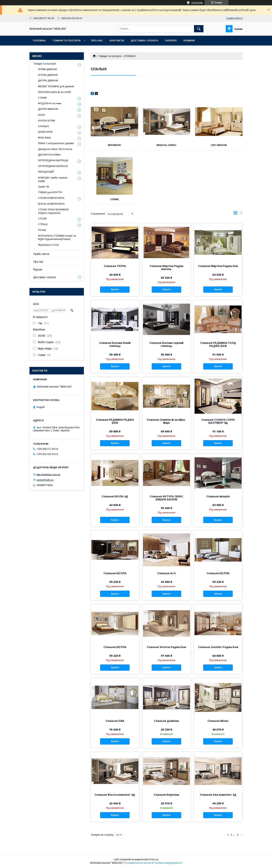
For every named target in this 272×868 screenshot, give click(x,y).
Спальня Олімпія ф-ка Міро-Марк (166, 421)
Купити (115, 289)
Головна (39, 41)
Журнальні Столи (48, 245)
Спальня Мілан (218, 721)
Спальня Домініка (166, 721)
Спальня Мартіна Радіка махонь (166, 268)
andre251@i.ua (45, 480)
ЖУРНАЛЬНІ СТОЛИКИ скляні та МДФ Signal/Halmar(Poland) (57, 237)
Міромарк (114, 145)
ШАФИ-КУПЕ (45, 132)
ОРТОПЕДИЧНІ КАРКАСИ (53, 166)
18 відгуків (197, 3)
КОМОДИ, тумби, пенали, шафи (53, 179)
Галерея (171, 41)
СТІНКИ (42, 98)
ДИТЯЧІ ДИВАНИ (48, 81)
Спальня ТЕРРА (115, 266)
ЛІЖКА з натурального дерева (56, 143)
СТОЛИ (42, 219)
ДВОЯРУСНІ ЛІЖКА (49, 155)
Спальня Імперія (218, 496)
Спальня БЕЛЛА (115, 573)
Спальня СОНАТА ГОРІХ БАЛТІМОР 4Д (218, 421)
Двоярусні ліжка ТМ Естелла (55, 149)
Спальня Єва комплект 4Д (218, 795)
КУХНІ (41, 115)
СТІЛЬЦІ (43, 224)
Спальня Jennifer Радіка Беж (218, 647)
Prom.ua (154, 860)
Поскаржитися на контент (138, 863)
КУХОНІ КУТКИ (46, 121)
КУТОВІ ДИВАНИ (48, 75)
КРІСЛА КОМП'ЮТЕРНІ (51, 204)
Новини (189, 41)
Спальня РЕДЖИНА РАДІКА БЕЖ (115, 421)
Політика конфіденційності (168, 863)
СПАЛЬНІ (43, 126)
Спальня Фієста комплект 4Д (115, 795)
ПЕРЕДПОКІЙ (46, 172)
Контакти (117, 41)
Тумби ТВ (44, 187)
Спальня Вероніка (166, 795)
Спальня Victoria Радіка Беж (166, 647)
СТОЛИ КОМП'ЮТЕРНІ (51, 198)
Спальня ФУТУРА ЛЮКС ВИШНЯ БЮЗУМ (167, 498)
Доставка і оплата (144, 41)
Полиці (42, 230)
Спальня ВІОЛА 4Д (115, 496)
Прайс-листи (41, 254)
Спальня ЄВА (115, 721)
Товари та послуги (66, 41)
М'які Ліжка (44, 138)
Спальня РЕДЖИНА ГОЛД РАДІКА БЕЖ (218, 344)
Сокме (114, 199)
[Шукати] (199, 29)
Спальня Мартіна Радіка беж (218, 266)
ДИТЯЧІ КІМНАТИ (48, 109)
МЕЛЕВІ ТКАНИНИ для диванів (56, 86)
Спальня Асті (166, 573)
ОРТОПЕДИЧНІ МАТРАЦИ (53, 160)
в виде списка (241, 214)
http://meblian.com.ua (48, 474)
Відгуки (38, 269)
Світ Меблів (219, 145)
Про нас (97, 41)
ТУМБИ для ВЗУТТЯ (50, 192)
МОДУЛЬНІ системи (50, 103)
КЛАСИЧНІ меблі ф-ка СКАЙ (54, 92)
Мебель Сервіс (167, 145)
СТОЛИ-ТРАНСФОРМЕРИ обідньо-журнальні (53, 211)
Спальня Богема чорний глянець (166, 344)
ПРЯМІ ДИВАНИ (47, 69)
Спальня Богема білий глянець (115, 344)
